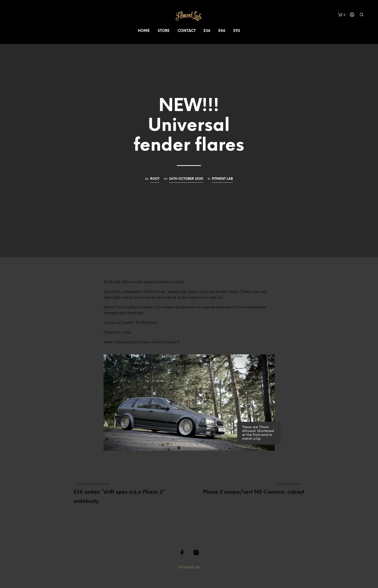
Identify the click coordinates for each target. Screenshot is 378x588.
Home (144, 31)
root (155, 179)
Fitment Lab (222, 179)
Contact (187, 31)
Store (164, 31)
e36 (207, 31)
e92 (237, 31)
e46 (222, 31)
